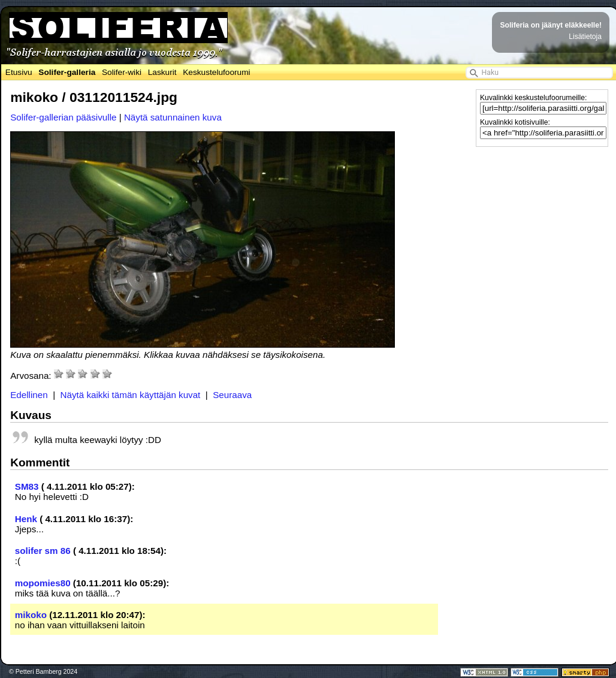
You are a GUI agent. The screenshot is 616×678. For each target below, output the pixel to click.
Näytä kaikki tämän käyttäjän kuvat (131, 395)
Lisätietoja (585, 37)
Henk (26, 519)
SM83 (27, 486)
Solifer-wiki (122, 72)
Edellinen (29, 395)
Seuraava (232, 395)
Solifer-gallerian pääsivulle (63, 117)
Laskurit (162, 72)
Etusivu (19, 72)
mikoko (31, 615)
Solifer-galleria (67, 72)
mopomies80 (43, 583)
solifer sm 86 (43, 551)
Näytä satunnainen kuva (173, 117)
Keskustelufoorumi (216, 72)
